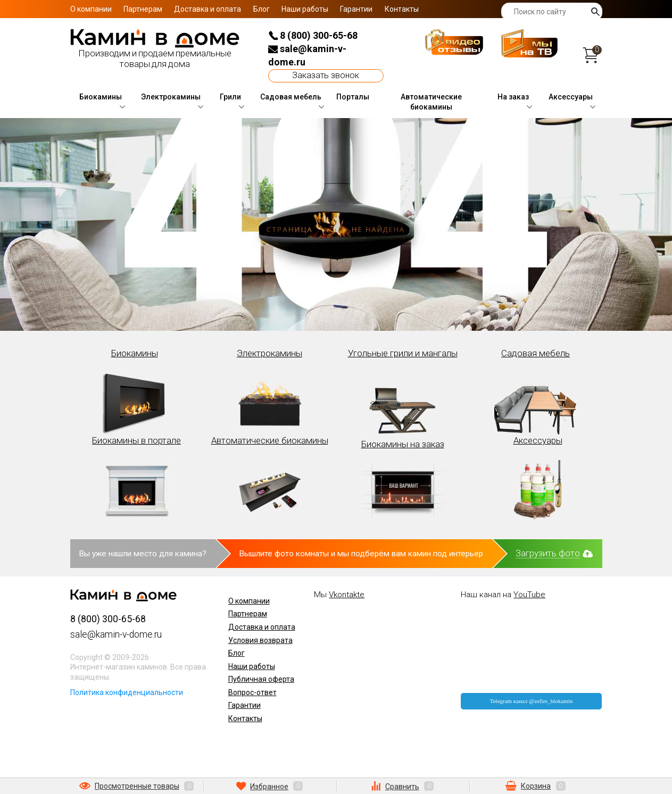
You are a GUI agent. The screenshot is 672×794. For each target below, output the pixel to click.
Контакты (402, 9)
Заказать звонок (326, 75)
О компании (91, 9)
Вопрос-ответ (252, 692)
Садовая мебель (291, 97)
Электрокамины (171, 97)
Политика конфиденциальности (127, 692)
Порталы (353, 97)
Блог (262, 9)
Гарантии (356, 9)
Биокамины (101, 97)
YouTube (529, 595)
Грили (230, 97)
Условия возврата (260, 640)
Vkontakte (347, 595)
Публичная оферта (261, 679)
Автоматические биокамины (431, 102)
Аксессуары (571, 97)
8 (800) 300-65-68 (313, 35)
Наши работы (305, 9)
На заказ (513, 97)
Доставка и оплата (208, 9)
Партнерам (143, 9)
